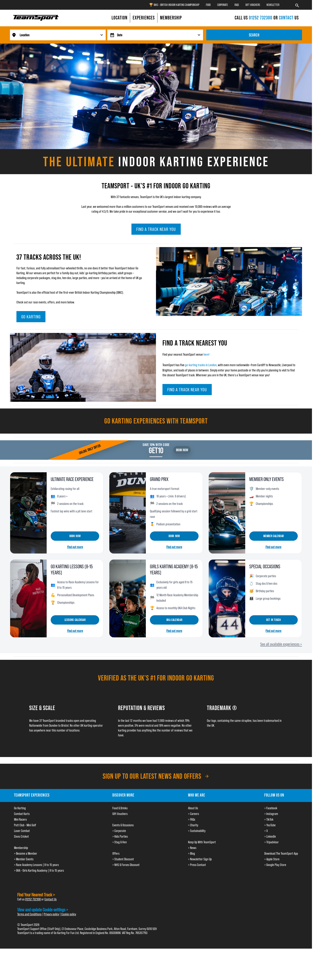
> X (266, 831)
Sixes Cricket (21, 836)
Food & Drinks (120, 808)
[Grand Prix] (156, 513)
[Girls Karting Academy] (156, 598)
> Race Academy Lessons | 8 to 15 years (36, 865)
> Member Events (24, 859)
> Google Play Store (275, 865)
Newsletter (273, 5)
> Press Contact (197, 865)
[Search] (297, 5)
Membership (21, 848)
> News (192, 848)
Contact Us (51, 899)
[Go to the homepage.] (36, 18)
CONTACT (286, 18)
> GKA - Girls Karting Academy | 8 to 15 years (39, 870)
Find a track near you (156, 229)
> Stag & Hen (120, 842)
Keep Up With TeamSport (202, 842)
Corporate (223, 5)
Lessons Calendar (75, 620)
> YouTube (270, 825)
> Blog (191, 853)
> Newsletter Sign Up (200, 859)
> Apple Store (272, 859)
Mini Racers (20, 819)
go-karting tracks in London (201, 365)
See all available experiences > (281, 644)
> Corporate (119, 831)
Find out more (75, 547)
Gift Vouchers (253, 5)
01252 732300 (261, 18)
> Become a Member (26, 853)
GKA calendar (174, 620)
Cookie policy (69, 914)
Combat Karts (22, 814)
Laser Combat (22, 831)
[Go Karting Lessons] (57, 598)
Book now (75, 536)
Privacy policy (51, 914)
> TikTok (269, 819)
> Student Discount (123, 859)
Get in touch (274, 620)
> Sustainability (197, 831)
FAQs (237, 5)
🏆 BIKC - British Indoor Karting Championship (174, 5)
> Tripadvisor (271, 842)
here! (206, 354)
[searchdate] (160, 35)
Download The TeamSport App (281, 853)
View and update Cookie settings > (43, 910)
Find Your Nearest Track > (36, 895)
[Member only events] (255, 513)
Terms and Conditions (29, 914)
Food (208, 5)
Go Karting (31, 317)
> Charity (193, 825)
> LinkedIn (270, 836)
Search (254, 35)
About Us (193, 808)
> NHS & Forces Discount (126, 865)
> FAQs (192, 819)
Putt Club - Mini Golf (25, 825)
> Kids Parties (120, 836)
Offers (116, 853)
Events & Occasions (123, 825)
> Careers (194, 814)
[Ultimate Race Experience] (57, 513)
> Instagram (271, 814)
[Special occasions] (255, 598)
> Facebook (271, 808)
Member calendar (274, 536)
